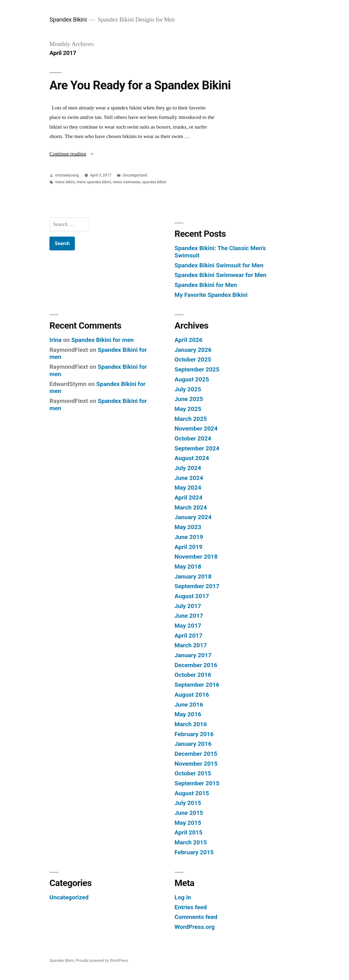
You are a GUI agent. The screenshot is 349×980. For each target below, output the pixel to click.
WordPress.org (195, 927)
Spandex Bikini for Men (206, 285)
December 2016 (196, 665)
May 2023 (188, 527)
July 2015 (188, 803)
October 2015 (193, 773)
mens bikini (65, 182)
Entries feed (191, 907)
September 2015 (197, 783)
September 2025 (197, 369)
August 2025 (192, 379)
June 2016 (189, 705)
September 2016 (197, 685)
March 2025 (191, 419)
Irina (56, 340)
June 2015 (189, 813)
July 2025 (188, 389)
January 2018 (193, 576)
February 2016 (194, 734)
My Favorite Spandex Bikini (211, 295)
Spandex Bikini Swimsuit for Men (219, 265)
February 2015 (194, 852)
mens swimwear (127, 182)
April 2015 (188, 832)
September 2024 (197, 448)
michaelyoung (67, 175)
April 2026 (188, 340)
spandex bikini (154, 182)
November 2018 (196, 557)
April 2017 (188, 636)
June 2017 (189, 616)
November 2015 (196, 764)
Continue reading (72, 154)
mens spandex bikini (94, 182)
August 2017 (192, 596)
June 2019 (189, 537)
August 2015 (192, 793)
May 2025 (188, 409)
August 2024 (192, 458)
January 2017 (193, 655)
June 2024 (189, 478)
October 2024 (193, 438)
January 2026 (193, 350)
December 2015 (196, 754)
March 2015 (191, 842)
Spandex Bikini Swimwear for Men (220, 275)
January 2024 (193, 517)
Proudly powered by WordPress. (103, 961)
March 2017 (191, 645)
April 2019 (188, 547)
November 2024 (196, 428)
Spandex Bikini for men (103, 340)
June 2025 (189, 399)
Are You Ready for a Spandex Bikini (140, 85)
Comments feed (196, 917)
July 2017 (188, 606)
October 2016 (193, 675)
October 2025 (193, 359)
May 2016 (188, 714)
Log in (183, 897)
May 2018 (188, 567)
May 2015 (188, 823)
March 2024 (191, 507)
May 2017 (188, 626)
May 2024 (188, 488)
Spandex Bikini (68, 19)
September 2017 (197, 586)
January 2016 (193, 744)
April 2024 (188, 498)
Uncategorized (135, 175)
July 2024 (188, 468)
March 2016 (191, 724)
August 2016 (192, 695)
